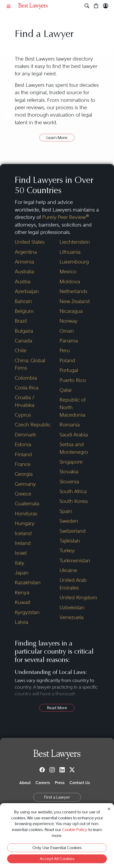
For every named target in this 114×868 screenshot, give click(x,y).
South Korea (74, 501)
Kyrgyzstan (27, 612)
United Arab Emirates (73, 584)
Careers (43, 783)
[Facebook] (42, 770)
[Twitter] (72, 770)
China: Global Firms (30, 364)
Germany (25, 484)
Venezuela (72, 617)
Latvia (21, 622)
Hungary (25, 523)
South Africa (73, 491)
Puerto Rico (73, 380)
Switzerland (73, 531)
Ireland (23, 543)
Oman (67, 331)
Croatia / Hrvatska (25, 401)
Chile (21, 350)
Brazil (21, 321)
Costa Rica (27, 388)
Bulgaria (24, 331)
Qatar (66, 390)
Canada (23, 341)
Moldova (70, 282)
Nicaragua (71, 311)
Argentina (26, 252)
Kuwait (22, 602)
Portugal (69, 370)
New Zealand (75, 301)
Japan (22, 573)
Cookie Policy (75, 830)
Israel (21, 553)
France (23, 464)
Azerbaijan (27, 291)
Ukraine (68, 570)
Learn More (57, 138)
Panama (69, 341)
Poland (67, 360)
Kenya (22, 592)
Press (60, 783)
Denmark (25, 435)
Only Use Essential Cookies (57, 848)
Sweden (69, 521)
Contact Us (80, 783)
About (25, 783)
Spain (66, 511)
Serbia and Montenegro (74, 448)
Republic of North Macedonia (72, 407)
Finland (23, 454)
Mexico (68, 271)
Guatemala (27, 504)
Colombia (26, 378)
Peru (65, 350)
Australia (24, 271)
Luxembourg (74, 262)
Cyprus (23, 415)
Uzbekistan (72, 607)
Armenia (24, 262)
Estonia (23, 444)
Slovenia (69, 482)
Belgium (24, 311)
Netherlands (73, 291)
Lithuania (70, 252)
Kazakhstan (28, 582)
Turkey (67, 550)
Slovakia (69, 472)
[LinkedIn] (62, 770)
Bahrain (23, 301)
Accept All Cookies (57, 859)
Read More (57, 708)
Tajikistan (70, 541)
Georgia (24, 474)
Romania (70, 425)
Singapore (71, 462)
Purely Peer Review (66, 217)
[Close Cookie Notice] (109, 809)
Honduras (26, 514)
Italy (20, 563)
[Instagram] (52, 770)
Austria (22, 282)
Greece (23, 494)
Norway (69, 321)
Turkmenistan (75, 561)
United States (30, 242)
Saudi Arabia (74, 435)
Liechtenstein (75, 242)
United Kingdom (78, 597)
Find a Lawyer (57, 797)
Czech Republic (33, 425)
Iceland (23, 533)
